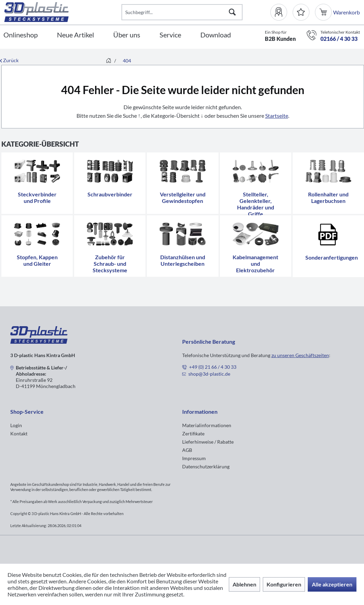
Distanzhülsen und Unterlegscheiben (183, 260)
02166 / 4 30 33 (339, 39)
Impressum (194, 458)
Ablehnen (244, 584)
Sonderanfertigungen (332, 257)
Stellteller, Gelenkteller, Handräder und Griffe (256, 204)
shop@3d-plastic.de (209, 374)
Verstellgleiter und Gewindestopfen (183, 197)
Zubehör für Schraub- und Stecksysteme (110, 264)
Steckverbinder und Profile (37, 197)
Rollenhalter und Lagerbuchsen (328, 197)
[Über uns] (127, 35)
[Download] (216, 35)
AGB (187, 450)
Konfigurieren (284, 584)
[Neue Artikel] (75, 35)
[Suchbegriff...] (182, 12)
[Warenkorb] (324, 12)
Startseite (277, 116)
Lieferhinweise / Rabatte (208, 442)
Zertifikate (193, 433)
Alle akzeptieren (332, 584)
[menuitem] (281, 12)
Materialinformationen (207, 425)
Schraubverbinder (110, 194)
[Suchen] (232, 12)
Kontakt (19, 433)
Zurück (9, 60)
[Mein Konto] (281, 12)
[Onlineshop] (21, 35)
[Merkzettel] (301, 12)
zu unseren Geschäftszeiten (300, 355)
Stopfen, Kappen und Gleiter (37, 260)
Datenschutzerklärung (206, 466)
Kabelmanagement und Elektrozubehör (255, 264)
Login (16, 425)
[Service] (170, 35)
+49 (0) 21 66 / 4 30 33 (213, 367)
